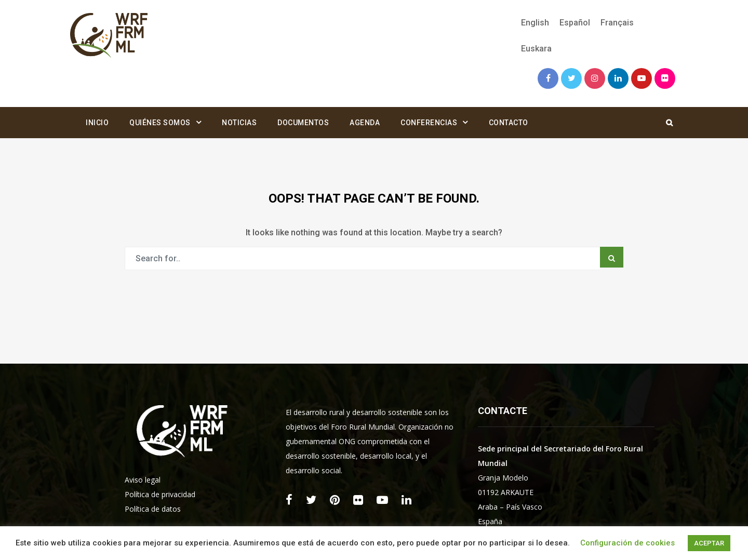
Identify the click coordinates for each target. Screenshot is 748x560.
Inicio (97, 123)
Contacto (509, 123)
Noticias (239, 123)
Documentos (303, 123)
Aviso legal (143, 480)
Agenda (365, 123)
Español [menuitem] (575, 23)
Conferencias (429, 123)
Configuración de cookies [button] (627, 543)
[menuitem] (535, 23)
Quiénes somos (160, 123)
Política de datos (153, 509)
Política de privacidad (160, 494)
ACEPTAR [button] (709, 543)
